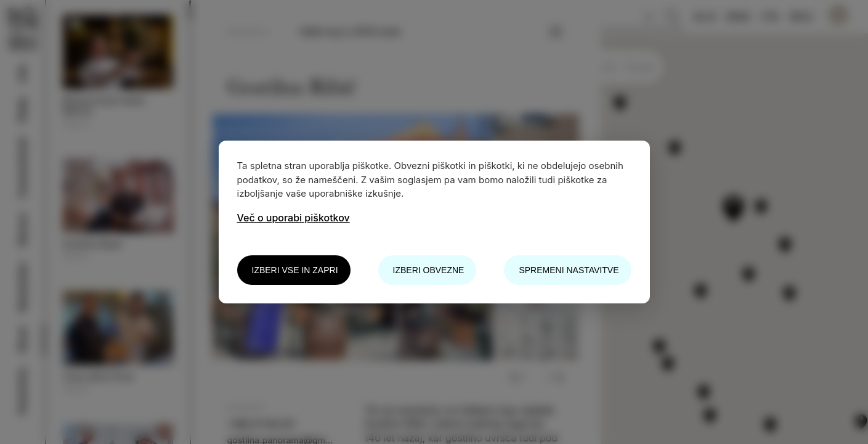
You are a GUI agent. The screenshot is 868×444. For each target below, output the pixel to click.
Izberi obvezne (429, 270)
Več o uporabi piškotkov (294, 218)
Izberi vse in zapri (295, 270)
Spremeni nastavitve (569, 270)
